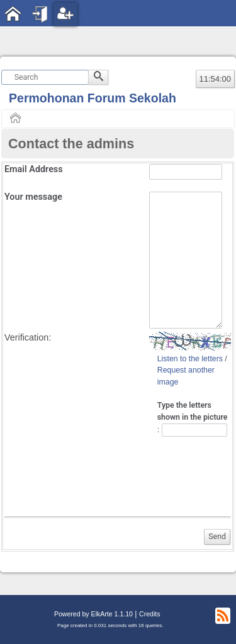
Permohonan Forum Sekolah (93, 98)
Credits (149, 614)
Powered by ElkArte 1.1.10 (93, 614)
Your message (33, 197)
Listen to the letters (190, 359)
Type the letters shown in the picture (193, 411)
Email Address (34, 169)
